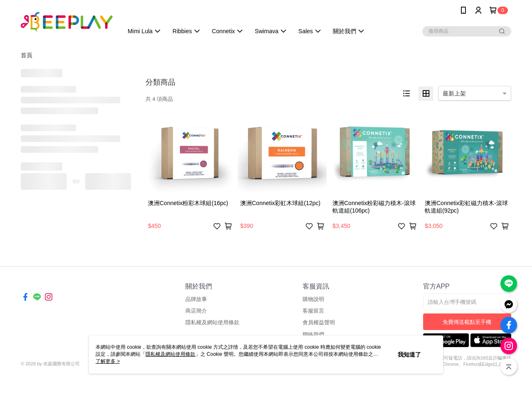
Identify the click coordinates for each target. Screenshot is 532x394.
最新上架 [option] (454, 93)
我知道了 (409, 355)
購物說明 (313, 299)
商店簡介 (196, 311)
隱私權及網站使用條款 (212, 322)
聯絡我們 (313, 334)
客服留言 (313, 311)
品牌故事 (196, 299)
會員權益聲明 (319, 322)
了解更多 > (108, 361)
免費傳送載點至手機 (467, 322)
